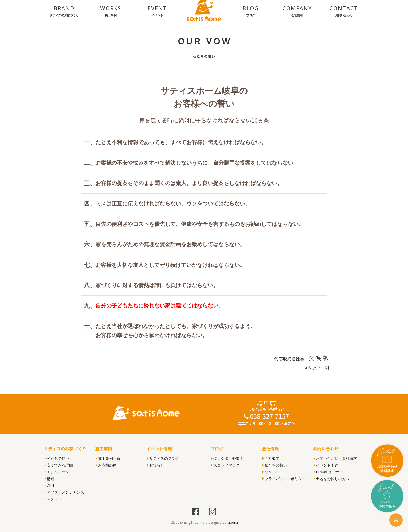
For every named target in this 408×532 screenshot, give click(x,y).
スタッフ (53, 499)
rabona (232, 522)
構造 (49, 479)
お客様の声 (106, 465)
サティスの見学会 (163, 458)
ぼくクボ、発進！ (227, 458)
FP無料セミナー (328, 472)
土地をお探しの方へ (332, 479)
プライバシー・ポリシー (284, 479)
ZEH (49, 485)
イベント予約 (326, 465)
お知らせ (156, 465)
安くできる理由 (59, 465)
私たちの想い (57, 458)
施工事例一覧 (108, 458)
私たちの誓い (275, 465)
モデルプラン (57, 472)
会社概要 (271, 458)
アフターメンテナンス (64, 492)
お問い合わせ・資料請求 (335, 458)
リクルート (273, 472)
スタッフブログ (225, 465)
